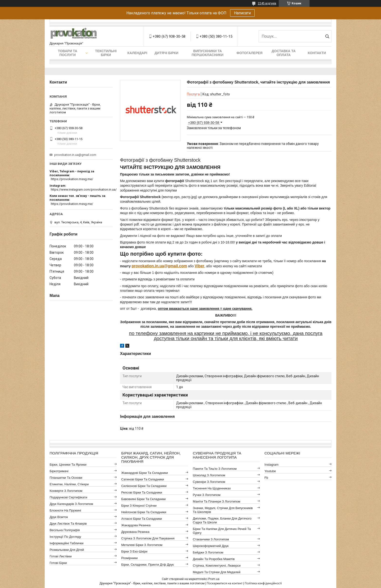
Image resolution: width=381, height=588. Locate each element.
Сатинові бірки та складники (143, 479)
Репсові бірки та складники (142, 492)
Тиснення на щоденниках (212, 488)
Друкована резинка (135, 532)
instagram (271, 465)
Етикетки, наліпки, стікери (69, 484)
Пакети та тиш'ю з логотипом (215, 469)
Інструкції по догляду (65, 537)
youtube (270, 471)
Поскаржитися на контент (225, 583)
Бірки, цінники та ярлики (68, 465)
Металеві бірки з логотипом (142, 545)
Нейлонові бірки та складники (144, 512)
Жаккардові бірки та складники (145, 473)
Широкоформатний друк (211, 546)
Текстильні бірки (106, 53)
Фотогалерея (249, 53)
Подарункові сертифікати (68, 497)
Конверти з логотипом (66, 491)
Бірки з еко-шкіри (134, 551)
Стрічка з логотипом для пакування (148, 538)
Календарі (137, 53)
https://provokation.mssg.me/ (72, 179)
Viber (199, 266)
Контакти (317, 53)
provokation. (143, 266)
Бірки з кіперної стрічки (139, 506)
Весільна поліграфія (65, 530)
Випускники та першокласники (208, 53)
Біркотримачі (59, 471)
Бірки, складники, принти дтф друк (147, 565)
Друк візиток (59, 517)
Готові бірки (58, 563)
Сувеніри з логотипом (209, 482)
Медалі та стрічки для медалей (217, 572)
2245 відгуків (267, 3)
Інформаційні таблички (66, 543)
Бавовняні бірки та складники (143, 499)
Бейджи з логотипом (208, 552)
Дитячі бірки (166, 53)
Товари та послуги (68, 53)
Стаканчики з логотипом (211, 539)
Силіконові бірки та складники (144, 486)
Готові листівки (61, 556)
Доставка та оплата (284, 53)
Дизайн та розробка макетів (214, 559)
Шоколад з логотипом (209, 475)
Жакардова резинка (136, 525)
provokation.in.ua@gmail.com (75, 155)
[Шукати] (327, 36)
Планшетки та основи (66, 478)
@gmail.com (176, 266)
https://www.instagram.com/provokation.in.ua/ (84, 189)
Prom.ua (214, 579)
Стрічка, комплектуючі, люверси (217, 566)
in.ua (160, 266)
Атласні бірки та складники (142, 519)
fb (266, 478)
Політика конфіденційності (263, 583)
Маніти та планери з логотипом (217, 501)
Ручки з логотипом (207, 495)
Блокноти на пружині (65, 510)
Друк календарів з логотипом (71, 504)
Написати (242, 13)
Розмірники (130, 558)
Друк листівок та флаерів (68, 524)
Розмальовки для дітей (67, 550)
